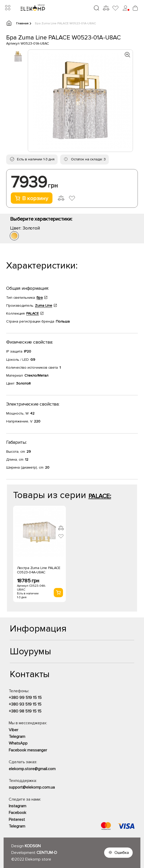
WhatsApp (18, 743)
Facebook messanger (28, 750)
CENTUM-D (47, 853)
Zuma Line (44, 306)
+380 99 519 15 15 (25, 698)
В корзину (32, 198)
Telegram (17, 737)
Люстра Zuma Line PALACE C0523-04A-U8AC (39, 570)
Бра (40, 298)
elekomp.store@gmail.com (32, 769)
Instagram (17, 806)
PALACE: (100, 496)
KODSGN (33, 846)
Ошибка (122, 853)
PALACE (33, 313)
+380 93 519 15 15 (25, 704)
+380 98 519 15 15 (25, 711)
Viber (13, 730)
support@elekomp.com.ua (32, 787)
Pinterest (17, 820)
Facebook (17, 813)
